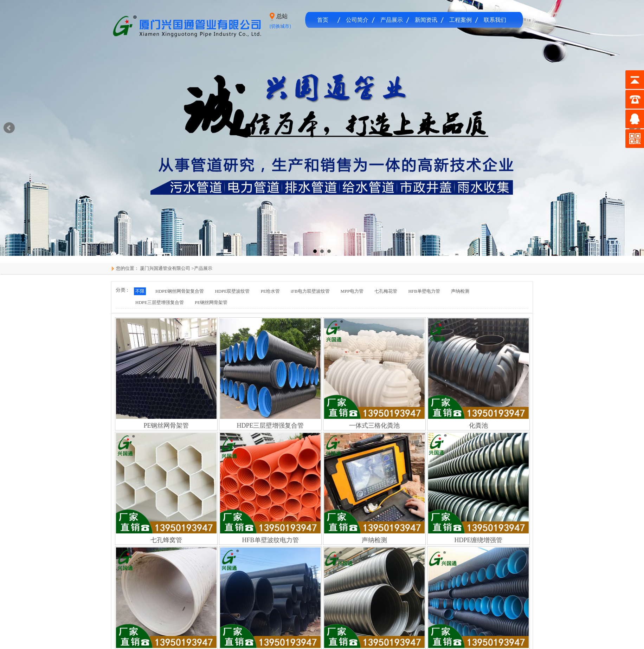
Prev (9, 128)
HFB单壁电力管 (424, 291)
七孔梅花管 (386, 291)
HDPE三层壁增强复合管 (160, 302)
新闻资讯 (426, 20)
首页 (323, 20)
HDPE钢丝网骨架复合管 (180, 291)
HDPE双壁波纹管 (232, 291)
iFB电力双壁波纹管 (310, 291)
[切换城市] (280, 26)
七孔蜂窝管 (166, 540)
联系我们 (495, 20)
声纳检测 (460, 291)
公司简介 (357, 20)
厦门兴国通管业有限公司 (165, 268)
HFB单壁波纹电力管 (270, 540)
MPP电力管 (352, 291)
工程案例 (461, 20)
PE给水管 (270, 291)
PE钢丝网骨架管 (211, 302)
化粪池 (478, 426)
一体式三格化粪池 (374, 426)
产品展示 (392, 20)
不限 (140, 291)
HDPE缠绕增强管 (478, 540)
